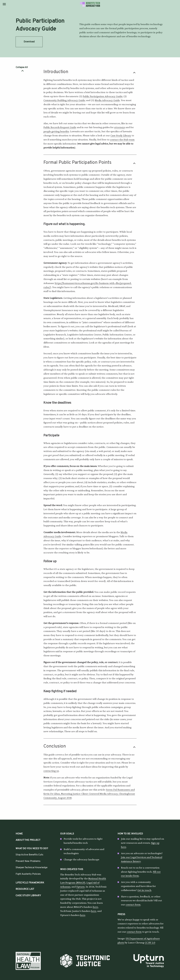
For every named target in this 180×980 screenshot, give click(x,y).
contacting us (51, 771)
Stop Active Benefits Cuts (29, 855)
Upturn (80, 887)
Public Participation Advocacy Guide (103, 96)
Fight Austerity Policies (28, 874)
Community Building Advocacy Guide (64, 100)
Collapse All (22, 68)
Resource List (25, 889)
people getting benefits (56, 131)
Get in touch (144, 890)
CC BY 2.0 (150, 942)
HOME (19, 834)
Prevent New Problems (28, 861)
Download (29, 42)
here (95, 907)
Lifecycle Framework (30, 883)
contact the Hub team (122, 139)
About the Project (28, 840)
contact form (133, 904)
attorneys (120, 127)
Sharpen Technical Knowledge (31, 868)
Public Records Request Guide (60, 127)
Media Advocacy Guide (107, 100)
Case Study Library (121, 135)
